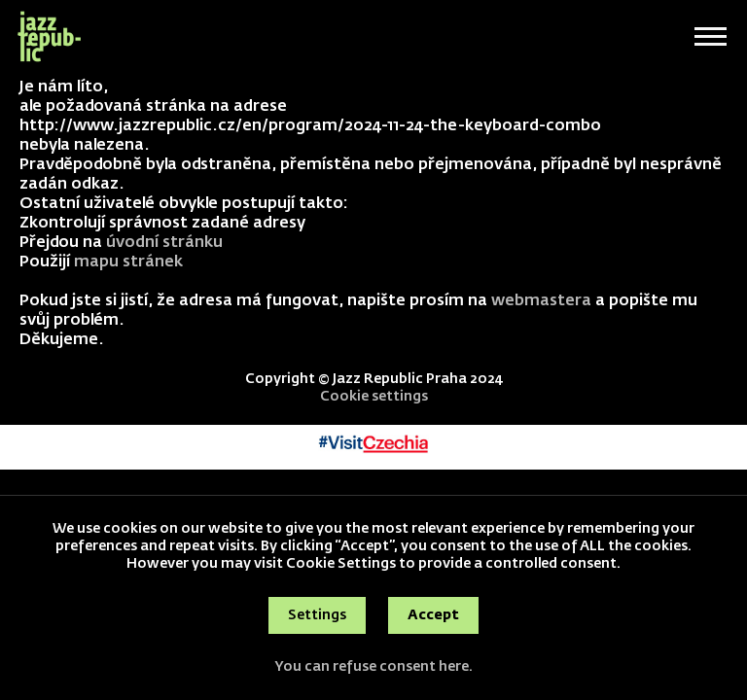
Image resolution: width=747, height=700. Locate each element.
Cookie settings (374, 397)
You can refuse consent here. (373, 667)
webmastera (541, 301)
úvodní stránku (164, 243)
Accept (433, 615)
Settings (317, 615)
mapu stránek (128, 262)
